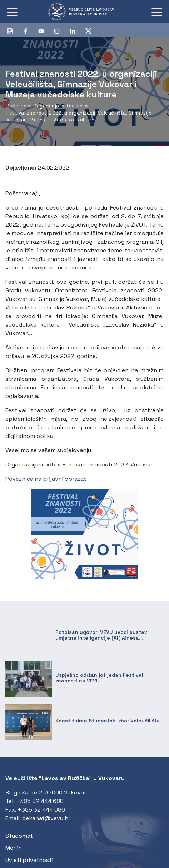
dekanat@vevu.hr (46, 818)
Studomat (19, 836)
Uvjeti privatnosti (29, 860)
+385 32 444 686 (41, 810)
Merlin (14, 848)
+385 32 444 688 (40, 801)
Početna (17, 106)
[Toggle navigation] (12, 12)
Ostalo (75, 106)
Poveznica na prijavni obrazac (46, 479)
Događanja (46, 106)
